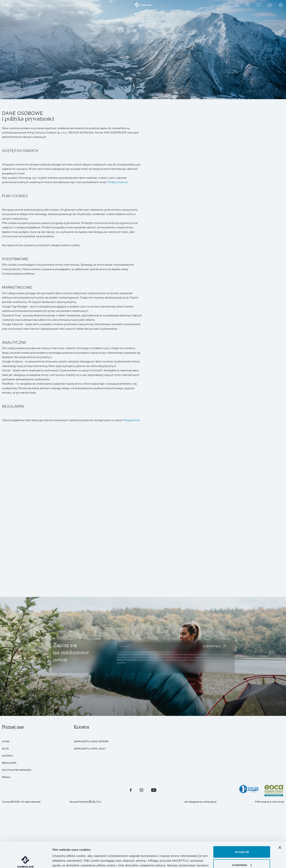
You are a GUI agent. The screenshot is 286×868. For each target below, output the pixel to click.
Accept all (242, 826)
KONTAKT (8, 756)
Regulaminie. (132, 420)
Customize (242, 839)
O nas (6, 742)
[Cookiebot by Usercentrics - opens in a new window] (26, 860)
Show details (61, 860)
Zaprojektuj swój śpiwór (91, 742)
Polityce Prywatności (127, 660)
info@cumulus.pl (117, 182)
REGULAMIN (9, 763)
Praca (6, 777)
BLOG (5, 749)
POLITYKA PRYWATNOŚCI (17, 770)
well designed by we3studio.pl (200, 802)
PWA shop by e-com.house (270, 802)
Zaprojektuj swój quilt (90, 749)
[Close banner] (280, 822)
